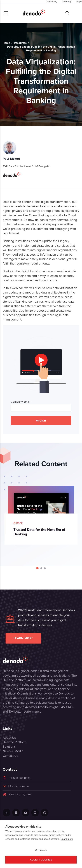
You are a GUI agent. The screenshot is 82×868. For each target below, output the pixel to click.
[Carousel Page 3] (45, 568)
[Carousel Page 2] (41, 568)
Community (51, 2)
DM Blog (67, 2)
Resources (20, 43)
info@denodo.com (16, 786)
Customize (41, 850)
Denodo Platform (15, 742)
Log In (79, 2)
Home (6, 43)
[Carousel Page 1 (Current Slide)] (37, 568)
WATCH (41, 421)
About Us (9, 738)
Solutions (9, 747)
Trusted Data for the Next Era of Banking (39, 532)
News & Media (13, 751)
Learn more (23, 638)
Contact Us (10, 756)
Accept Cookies (41, 860)
